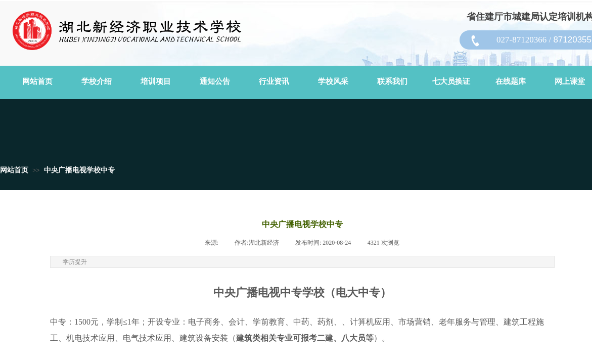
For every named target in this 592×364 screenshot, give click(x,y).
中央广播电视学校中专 (79, 170)
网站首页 (14, 170)
